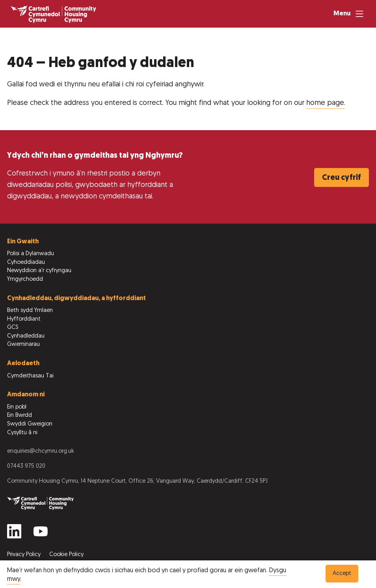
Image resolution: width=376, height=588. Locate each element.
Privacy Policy (25, 555)
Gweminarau (23, 344)
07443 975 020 (26, 466)
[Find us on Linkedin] (14, 535)
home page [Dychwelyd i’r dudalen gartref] (325, 103)
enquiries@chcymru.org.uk (41, 451)
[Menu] (349, 14)
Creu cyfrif (342, 178)
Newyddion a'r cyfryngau (39, 271)
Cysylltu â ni (22, 433)
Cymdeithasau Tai (30, 376)
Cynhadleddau (26, 336)
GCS (13, 328)
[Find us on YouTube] (41, 535)
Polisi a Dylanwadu (31, 254)
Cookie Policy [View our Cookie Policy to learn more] (66, 555)
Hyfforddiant (24, 319)
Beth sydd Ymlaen (30, 311)
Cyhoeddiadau (26, 262)
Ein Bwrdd (20, 415)
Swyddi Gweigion (30, 424)
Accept (342, 574)
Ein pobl (17, 407)
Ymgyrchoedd (25, 279)
